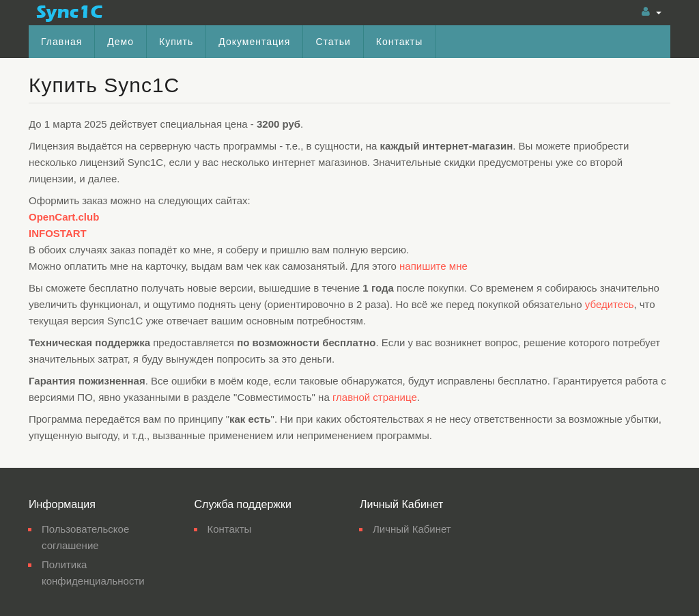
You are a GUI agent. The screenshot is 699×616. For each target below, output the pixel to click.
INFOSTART (58, 233)
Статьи (333, 42)
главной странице (375, 397)
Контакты (399, 42)
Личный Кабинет (412, 529)
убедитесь (610, 304)
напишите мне (433, 266)
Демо (120, 42)
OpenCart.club (64, 217)
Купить (176, 42)
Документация (254, 42)
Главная (61, 42)
